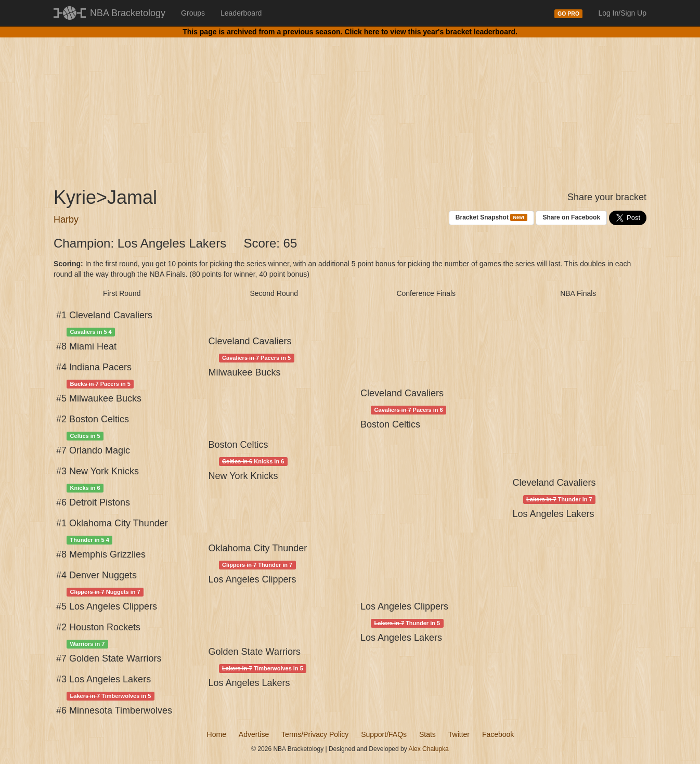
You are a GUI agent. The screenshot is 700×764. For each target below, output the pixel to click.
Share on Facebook (571, 217)
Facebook (498, 734)
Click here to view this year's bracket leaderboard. (431, 32)
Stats (427, 734)
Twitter (459, 734)
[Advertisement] (350, 104)
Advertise (254, 734)
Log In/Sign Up (622, 13)
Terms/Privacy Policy (315, 734)
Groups (193, 13)
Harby (66, 219)
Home (217, 734)
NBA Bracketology (128, 13)
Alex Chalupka (428, 749)
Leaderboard (241, 13)
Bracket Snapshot (491, 218)
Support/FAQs (384, 734)
